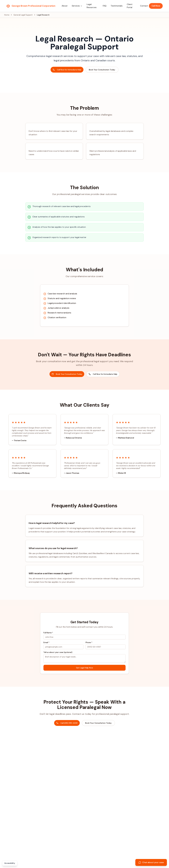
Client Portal (130, 6)
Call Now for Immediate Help (67, 70)
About (65, 6)
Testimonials (117, 6)
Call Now (156, 6)
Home (7, 15)
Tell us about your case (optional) (58, 652)
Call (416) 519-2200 (67, 723)
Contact (144, 6)
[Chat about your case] (151, 862)
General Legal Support (23, 15)
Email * (46, 642)
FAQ (105, 6)
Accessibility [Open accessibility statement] (10, 863)
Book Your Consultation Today (102, 70)
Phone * (89, 642)
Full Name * (48, 633)
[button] (77, 6)
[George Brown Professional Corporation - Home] (31, 6)
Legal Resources (92, 6)
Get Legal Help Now (84, 668)
